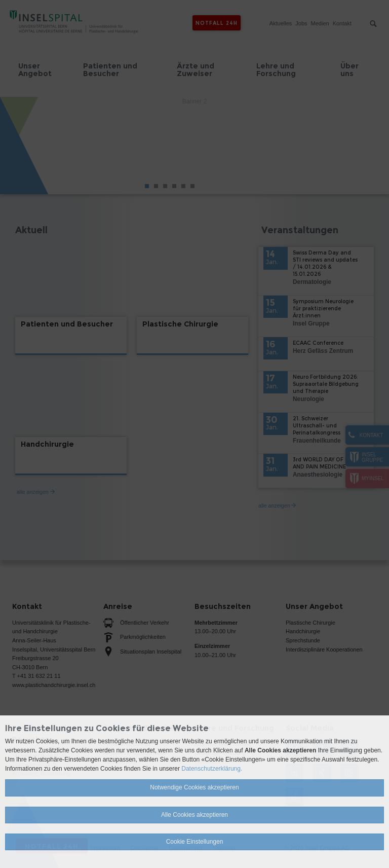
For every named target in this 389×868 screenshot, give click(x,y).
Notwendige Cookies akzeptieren (194, 787)
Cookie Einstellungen (195, 842)
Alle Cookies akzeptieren (194, 815)
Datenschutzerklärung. (212, 769)
